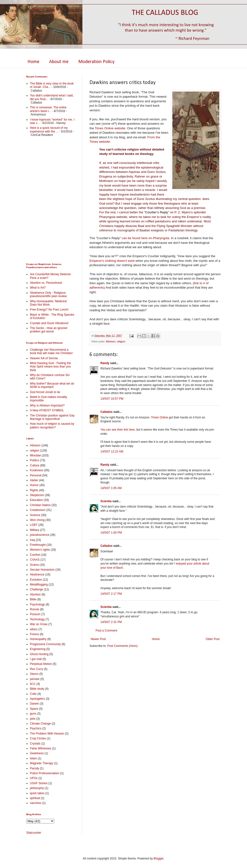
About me (59, 62)
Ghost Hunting (39, 654)
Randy (105, 363)
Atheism (110, 341)
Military (35, 530)
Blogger (159, 859)
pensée (35, 679)
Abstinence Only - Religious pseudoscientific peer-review (48, 294)
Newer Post (98, 639)
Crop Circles (38, 738)
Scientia (106, 501)
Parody (35, 768)
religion (121, 341)
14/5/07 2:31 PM (111, 622)
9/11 (33, 684)
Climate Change (40, 724)
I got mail (36, 659)
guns (33, 714)
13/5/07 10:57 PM (112, 399)
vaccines (36, 803)
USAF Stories (39, 783)
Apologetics (37, 699)
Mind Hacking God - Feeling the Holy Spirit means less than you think (50, 367)
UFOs (34, 778)
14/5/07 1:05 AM (111, 488)
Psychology (37, 604)
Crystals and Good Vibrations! (49, 323)
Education (36, 500)
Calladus (106, 412)
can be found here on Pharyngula (146, 238)
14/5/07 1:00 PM (111, 533)
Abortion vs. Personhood (46, 283)
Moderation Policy (96, 62)
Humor (34, 485)
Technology (37, 619)
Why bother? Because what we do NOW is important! (52, 385)
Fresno (34, 634)
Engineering (38, 649)
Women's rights (40, 550)
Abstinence (37, 575)
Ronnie (35, 609)
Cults (33, 694)
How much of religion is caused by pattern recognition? (52, 425)
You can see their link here (118, 430)
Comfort (35, 555)
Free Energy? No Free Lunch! (49, 310)
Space (34, 709)
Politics (35, 460)
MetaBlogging (39, 585)
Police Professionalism (45, 773)
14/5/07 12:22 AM (112, 452)
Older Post (213, 639)
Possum (35, 614)
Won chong (37, 520)
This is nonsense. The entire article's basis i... (48, 109)
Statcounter (34, 833)
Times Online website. (110, 128)
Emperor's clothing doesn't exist (112, 261)
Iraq (32, 540)
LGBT (34, 525)
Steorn (34, 674)
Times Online (159, 417)
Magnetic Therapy (42, 763)
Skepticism (37, 495)
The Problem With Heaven (47, 734)
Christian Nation (40, 505)
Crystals (35, 744)
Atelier (34, 480)
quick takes (37, 793)
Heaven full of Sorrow (44, 358)
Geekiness (37, 753)
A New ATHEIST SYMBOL (47, 410)
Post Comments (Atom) (122, 646)
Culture (35, 465)
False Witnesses (41, 748)
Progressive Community (45, 644)
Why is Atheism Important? (47, 406)
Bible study (37, 689)
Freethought (38, 545)
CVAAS (35, 560)
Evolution (36, 580)
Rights (34, 490)
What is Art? (38, 288)
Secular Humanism (42, 570)
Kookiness (37, 470)
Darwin (34, 704)
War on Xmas (39, 624)
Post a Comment (106, 631)
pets (33, 719)
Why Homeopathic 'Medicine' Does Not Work (49, 303)
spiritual (35, 798)
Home (33, 62)
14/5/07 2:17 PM (111, 594)
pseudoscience (40, 535)
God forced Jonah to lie (45, 392)
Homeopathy (38, 639)
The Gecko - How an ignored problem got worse (49, 330)
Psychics (36, 728)
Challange (36, 589)
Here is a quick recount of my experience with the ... (49, 130)
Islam (33, 758)
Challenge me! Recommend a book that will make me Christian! (51, 351)
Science (35, 515)
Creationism (38, 510)
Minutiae (35, 455)
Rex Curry (36, 669)
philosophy (37, 788)
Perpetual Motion (41, 664)
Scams (34, 565)
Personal (36, 475)
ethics (34, 629)
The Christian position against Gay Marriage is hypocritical (52, 417)
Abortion (35, 594)
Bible (33, 599)
